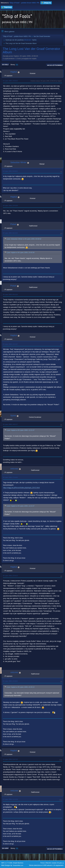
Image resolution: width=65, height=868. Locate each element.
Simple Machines (18, 863)
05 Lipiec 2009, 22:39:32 (10, 681)
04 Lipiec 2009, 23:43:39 (10, 206)
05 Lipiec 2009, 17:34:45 (10, 477)
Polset (13, 224)
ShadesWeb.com (18, 865)
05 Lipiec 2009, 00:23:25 (10, 233)
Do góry (5, 848)
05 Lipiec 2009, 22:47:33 (10, 759)
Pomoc (43, 863)
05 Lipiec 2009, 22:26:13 (10, 576)
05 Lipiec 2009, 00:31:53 (10, 294)
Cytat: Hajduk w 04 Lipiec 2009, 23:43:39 (20, 253)
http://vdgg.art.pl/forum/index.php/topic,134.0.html (21, 488)
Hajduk (14, 72)
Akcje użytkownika (55, 65)
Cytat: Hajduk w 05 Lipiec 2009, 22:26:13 (20, 687)
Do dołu (5, 65)
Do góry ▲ (61, 863)
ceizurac (14, 469)
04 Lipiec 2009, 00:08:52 (10, 171)
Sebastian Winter (18, 162)
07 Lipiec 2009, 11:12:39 (10, 799)
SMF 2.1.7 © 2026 (7, 863)
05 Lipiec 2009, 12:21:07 (10, 344)
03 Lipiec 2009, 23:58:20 (10, 81)
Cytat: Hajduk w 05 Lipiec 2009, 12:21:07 (20, 430)
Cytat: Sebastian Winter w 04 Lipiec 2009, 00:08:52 (24, 239)
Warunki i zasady (51, 863)
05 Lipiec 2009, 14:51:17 (10, 424)
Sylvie (34, 40)
